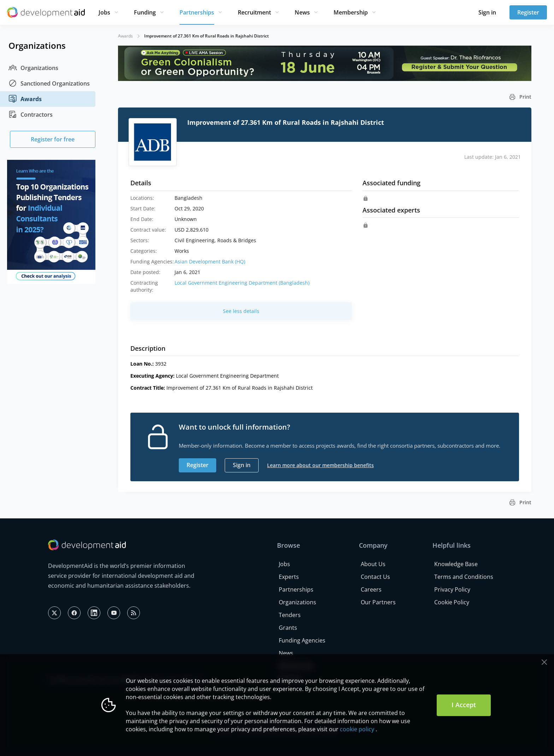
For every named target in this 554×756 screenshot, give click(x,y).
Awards (25, 99)
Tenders (290, 615)
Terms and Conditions (464, 577)
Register (528, 12)
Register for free (53, 139)
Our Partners (378, 602)
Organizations (33, 68)
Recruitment (254, 12)
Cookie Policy (452, 602)
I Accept (464, 705)
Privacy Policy (452, 589)
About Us (373, 564)
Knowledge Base (456, 564)
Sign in (487, 12)
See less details (241, 311)
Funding (145, 12)
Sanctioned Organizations (49, 83)
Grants (288, 628)
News (302, 12)
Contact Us (375, 577)
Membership (351, 12)
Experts (289, 577)
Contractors (31, 115)
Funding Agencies (302, 640)
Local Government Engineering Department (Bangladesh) (242, 283)
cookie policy (357, 729)
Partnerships (197, 12)
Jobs (104, 12)
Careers (371, 589)
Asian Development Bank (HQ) (210, 261)
